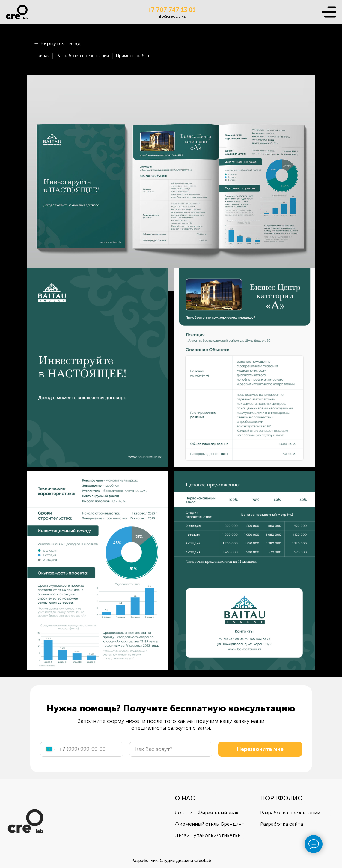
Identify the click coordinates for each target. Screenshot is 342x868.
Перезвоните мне (260, 749)
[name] (171, 749)
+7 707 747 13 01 (171, 10)
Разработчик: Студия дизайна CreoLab (171, 861)
